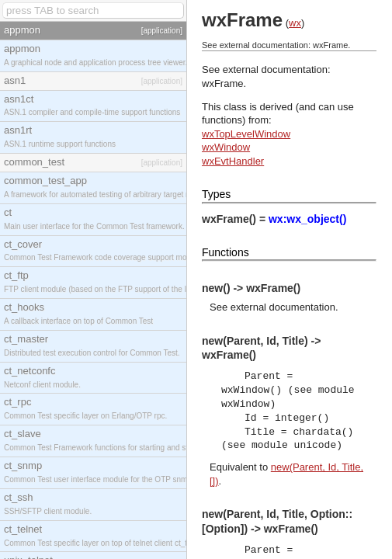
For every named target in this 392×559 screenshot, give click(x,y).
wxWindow (226, 147)
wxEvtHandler (233, 161)
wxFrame (222, 83)
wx (295, 23)
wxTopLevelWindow (246, 134)
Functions (225, 252)
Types (216, 194)
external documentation (283, 307)
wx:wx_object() (307, 219)
